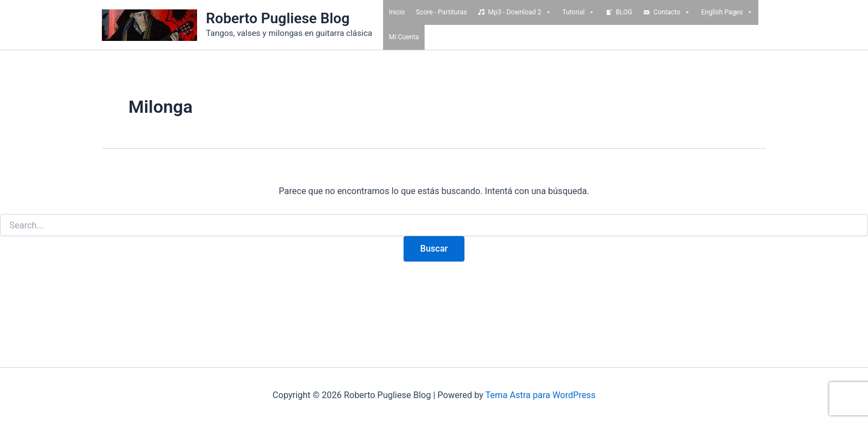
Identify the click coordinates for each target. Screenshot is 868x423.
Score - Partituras (441, 12)
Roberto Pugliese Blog (278, 18)
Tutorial (578, 12)
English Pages (727, 12)
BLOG (624, 12)
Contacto (672, 12)
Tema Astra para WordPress (541, 395)
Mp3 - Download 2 (519, 12)
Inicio (397, 12)
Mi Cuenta (404, 37)
